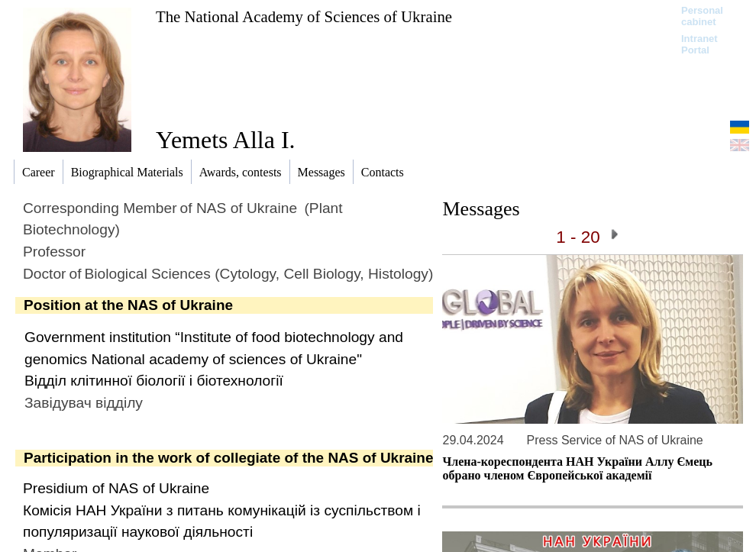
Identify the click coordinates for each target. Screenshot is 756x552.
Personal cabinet (702, 16)
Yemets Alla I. (226, 140)
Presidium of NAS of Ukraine (116, 488)
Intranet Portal (699, 44)
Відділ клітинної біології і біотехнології (154, 381)
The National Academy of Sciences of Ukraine (304, 16)
